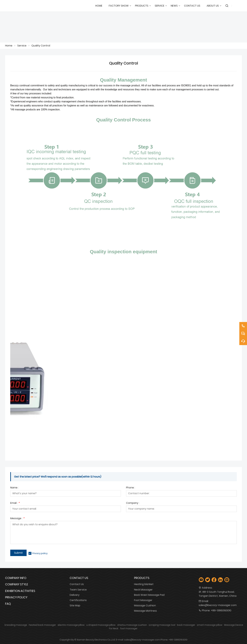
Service (22, 46)
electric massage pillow (71, 625)
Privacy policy (40, 553)
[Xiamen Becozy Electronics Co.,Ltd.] (23, 6)
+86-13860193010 (221, 610)
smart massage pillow (210, 625)
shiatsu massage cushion (132, 625)
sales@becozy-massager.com (218, 605)
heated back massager (42, 625)
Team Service (78, 590)
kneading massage (16, 625)
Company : (133, 503)
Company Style (17, 584)
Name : (14, 488)
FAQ (8, 604)
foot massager (129, 628)
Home (9, 46)
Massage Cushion (145, 605)
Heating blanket (144, 584)
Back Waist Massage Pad (149, 595)
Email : (15, 503)
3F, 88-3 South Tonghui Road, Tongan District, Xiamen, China (218, 594)
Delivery (75, 595)
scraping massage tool (162, 625)
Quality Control (41, 46)
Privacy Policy (16, 597)
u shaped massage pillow (101, 625)
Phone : (131, 488)
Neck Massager (143, 590)
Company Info (16, 578)
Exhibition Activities (20, 591)
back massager (186, 625)
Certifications (78, 600)
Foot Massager (143, 600)
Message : (17, 519)
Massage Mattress (145, 611)
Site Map (75, 605)
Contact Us (77, 584)
